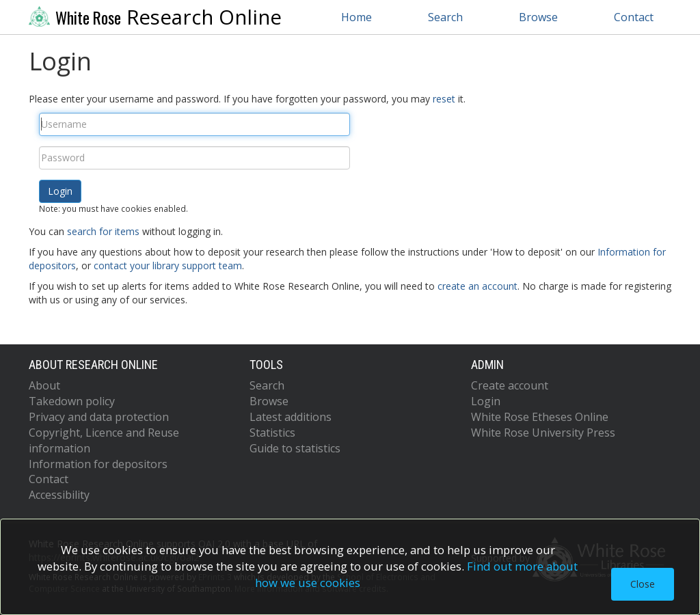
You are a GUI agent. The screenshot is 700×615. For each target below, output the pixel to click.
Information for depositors (98, 464)
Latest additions (291, 417)
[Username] (194, 124)
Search (445, 17)
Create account (510, 385)
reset (444, 99)
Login (486, 401)
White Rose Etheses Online (540, 417)
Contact (634, 17)
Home (356, 17)
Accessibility (59, 495)
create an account (477, 286)
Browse (538, 17)
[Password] (194, 158)
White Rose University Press (543, 433)
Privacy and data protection (99, 417)
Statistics (272, 433)
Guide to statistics (295, 448)
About (44, 385)
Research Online (155, 17)
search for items (103, 231)
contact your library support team (168, 265)
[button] (60, 191)
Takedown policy (72, 401)
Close (643, 584)
